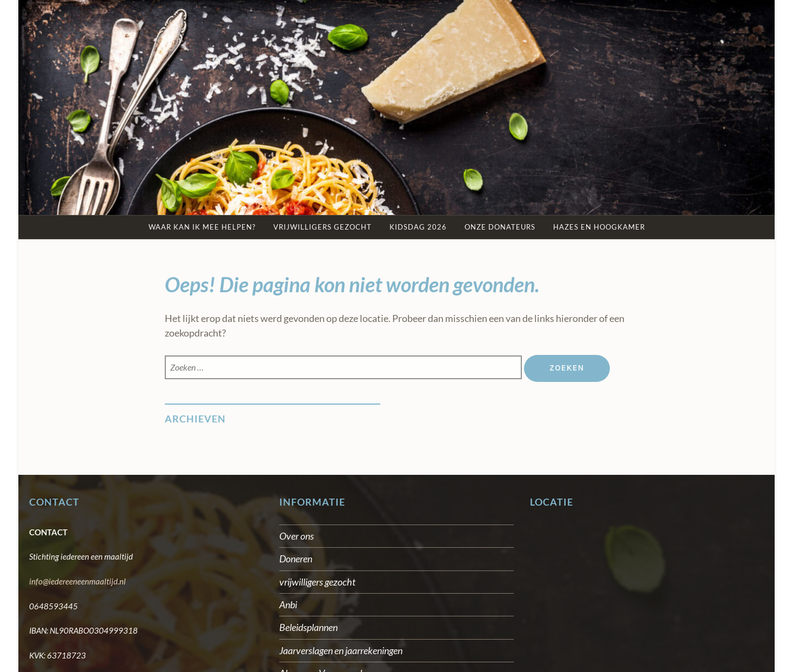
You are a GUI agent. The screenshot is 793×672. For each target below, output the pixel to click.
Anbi (288, 604)
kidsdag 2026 (418, 227)
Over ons (297, 536)
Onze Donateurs (500, 227)
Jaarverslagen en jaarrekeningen (341, 650)
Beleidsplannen (308, 627)
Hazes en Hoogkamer (599, 227)
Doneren (296, 559)
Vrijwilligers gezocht (322, 227)
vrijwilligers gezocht (317, 582)
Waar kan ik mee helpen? (202, 227)
